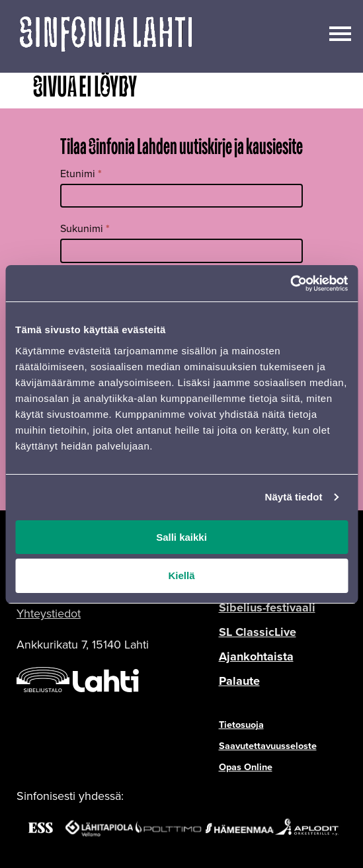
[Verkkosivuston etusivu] (106, 36)
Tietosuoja (241, 725)
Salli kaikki (181, 537)
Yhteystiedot (49, 613)
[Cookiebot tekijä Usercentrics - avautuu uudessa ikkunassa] (290, 284)
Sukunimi (85, 228)
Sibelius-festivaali (267, 608)
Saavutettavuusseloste (268, 746)
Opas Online (246, 767)
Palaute (239, 681)
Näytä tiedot (294, 497)
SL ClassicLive (258, 632)
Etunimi (81, 174)
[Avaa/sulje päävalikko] (340, 32)
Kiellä (181, 575)
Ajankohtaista (256, 656)
